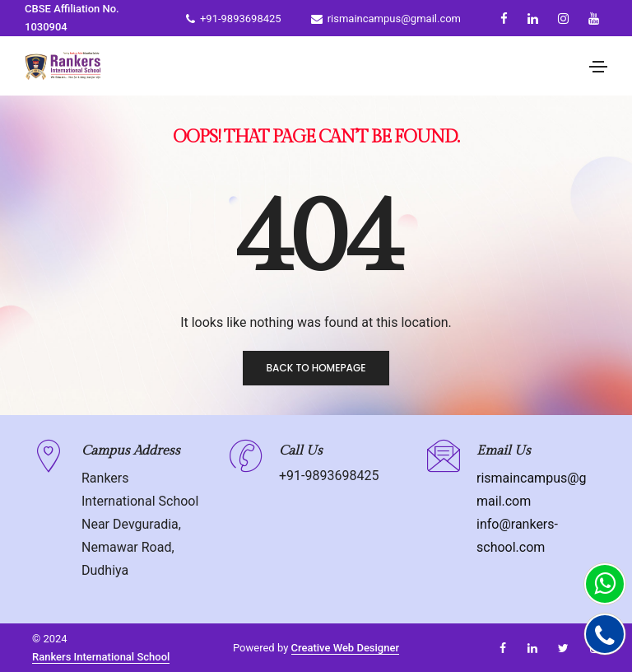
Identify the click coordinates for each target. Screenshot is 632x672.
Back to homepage (316, 368)
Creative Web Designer (346, 648)
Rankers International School (101, 657)
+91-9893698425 (234, 19)
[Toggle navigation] (598, 67)
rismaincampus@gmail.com (386, 19)
